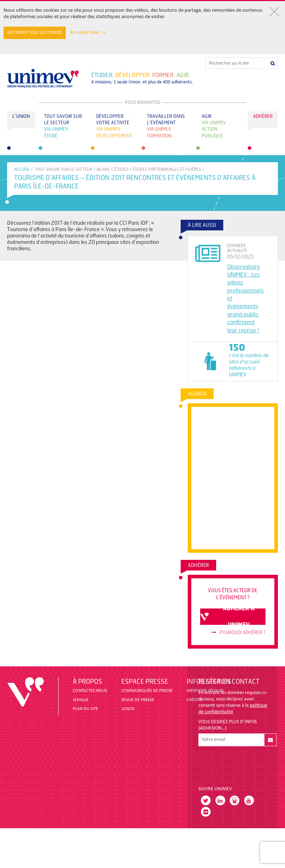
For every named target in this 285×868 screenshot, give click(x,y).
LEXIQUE (81, 700)
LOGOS (128, 709)
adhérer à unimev (228, 617)
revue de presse (138, 700)
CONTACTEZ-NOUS (90, 691)
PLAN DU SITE (85, 709)
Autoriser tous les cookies (35, 33)
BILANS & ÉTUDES (113, 169)
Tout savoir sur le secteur (64, 169)
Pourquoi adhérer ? (239, 633)
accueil (22, 169)
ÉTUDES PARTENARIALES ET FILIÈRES (167, 169)
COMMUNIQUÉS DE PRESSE (147, 691)
